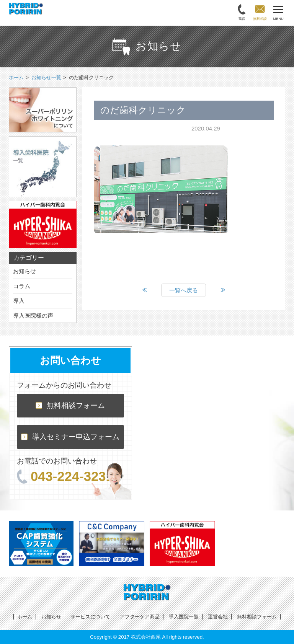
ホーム (25, 617)
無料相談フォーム (70, 405)
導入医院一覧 (184, 617)
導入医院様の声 (33, 315)
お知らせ (24, 271)
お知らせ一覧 (46, 77)
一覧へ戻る (184, 290)
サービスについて (90, 617)
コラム (22, 286)
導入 (19, 301)
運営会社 (218, 617)
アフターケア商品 (140, 617)
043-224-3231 (65, 476)
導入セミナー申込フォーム (70, 437)
